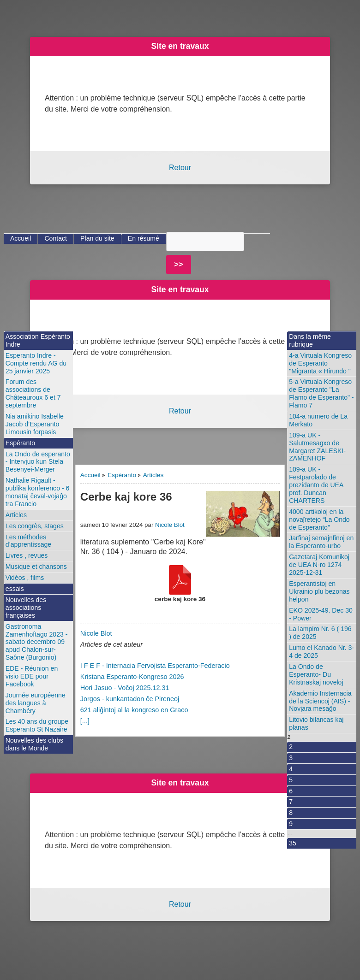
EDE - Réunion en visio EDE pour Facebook (32, 676)
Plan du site (97, 238)
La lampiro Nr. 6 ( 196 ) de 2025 (320, 633)
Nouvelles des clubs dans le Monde (34, 744)
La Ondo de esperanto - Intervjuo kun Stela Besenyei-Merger (38, 462)
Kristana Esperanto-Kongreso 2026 (132, 677)
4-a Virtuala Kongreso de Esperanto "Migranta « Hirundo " (320, 363)
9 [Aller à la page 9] (291, 824)
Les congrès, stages (35, 526)
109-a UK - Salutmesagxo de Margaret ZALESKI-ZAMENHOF (317, 447)
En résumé (144, 238)
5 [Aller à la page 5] (291, 780)
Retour (180, 168)
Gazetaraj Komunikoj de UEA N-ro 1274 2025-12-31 (319, 565)
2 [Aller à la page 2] (291, 747)
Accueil (90, 475)
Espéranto (122, 475)
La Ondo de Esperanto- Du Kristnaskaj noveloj (316, 674)
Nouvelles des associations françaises (26, 608)
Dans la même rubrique (310, 340)
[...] (85, 721)
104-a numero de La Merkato (318, 420)
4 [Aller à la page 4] (291, 769)
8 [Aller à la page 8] (291, 813)
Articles (153, 475)
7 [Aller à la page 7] (291, 802)
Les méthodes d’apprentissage (28, 541)
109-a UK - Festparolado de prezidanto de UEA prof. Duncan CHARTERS (316, 485)
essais (15, 589)
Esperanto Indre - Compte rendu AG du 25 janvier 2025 (36, 363)
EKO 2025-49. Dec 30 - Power (321, 614)
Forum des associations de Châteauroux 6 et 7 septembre (33, 393)
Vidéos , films (25, 578)
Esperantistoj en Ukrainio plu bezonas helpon (319, 591)
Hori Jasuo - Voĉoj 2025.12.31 (125, 688)
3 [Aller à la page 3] (291, 758)
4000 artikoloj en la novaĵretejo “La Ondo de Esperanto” (319, 520)
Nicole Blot (170, 525)
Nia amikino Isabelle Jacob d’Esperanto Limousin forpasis (35, 424)
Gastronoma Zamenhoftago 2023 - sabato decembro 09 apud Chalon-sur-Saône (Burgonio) (37, 642)
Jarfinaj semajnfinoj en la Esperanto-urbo (321, 542)
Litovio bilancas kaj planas (316, 723)
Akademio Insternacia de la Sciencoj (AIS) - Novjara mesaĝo (320, 701)
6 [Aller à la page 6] (291, 791)
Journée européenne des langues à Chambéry (36, 703)
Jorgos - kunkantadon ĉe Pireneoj (130, 699)
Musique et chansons (36, 567)
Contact (56, 238)
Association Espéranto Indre (38, 340)
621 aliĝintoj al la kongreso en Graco (134, 710)
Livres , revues (27, 555)
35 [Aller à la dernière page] (293, 843)
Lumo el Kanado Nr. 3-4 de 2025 (321, 652)
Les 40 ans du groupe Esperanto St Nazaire (37, 725)
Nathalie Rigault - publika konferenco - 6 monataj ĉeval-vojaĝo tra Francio (38, 492)
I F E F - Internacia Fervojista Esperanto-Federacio (155, 666)
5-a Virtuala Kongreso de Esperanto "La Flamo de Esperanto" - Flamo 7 (321, 393)
